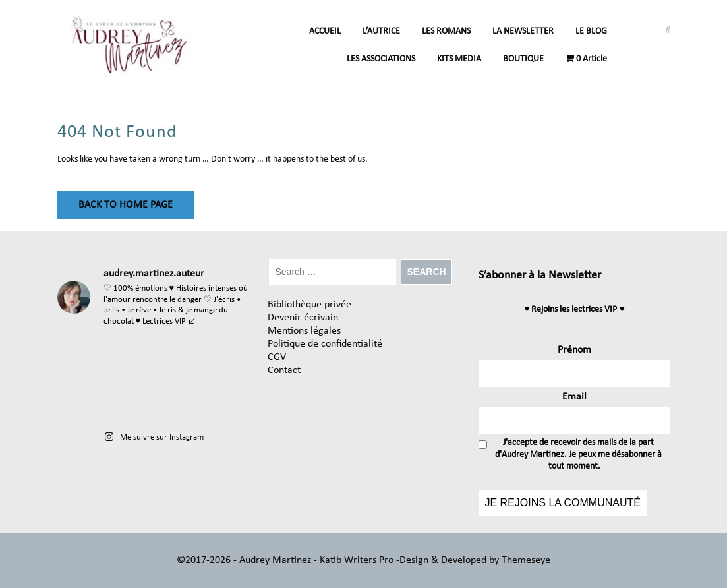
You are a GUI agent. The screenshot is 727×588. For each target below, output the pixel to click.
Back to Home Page (126, 205)
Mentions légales (304, 331)
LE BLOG (591, 31)
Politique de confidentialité (325, 344)
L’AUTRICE (381, 31)
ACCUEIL (325, 31)
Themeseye (525, 560)
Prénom (574, 350)
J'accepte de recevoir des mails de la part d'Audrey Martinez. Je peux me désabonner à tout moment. (570, 455)
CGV (277, 357)
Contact (284, 370)
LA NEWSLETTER (523, 31)
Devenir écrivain (303, 318)
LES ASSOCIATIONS (381, 59)
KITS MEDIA (459, 59)
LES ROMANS (446, 31)
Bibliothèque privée (309, 305)
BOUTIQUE (523, 59)
